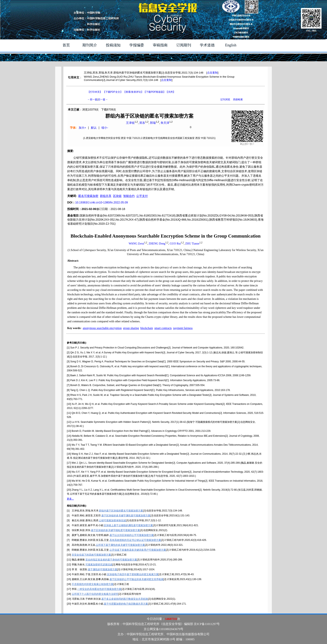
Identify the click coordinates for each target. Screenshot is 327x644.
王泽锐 (130, 123)
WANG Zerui (137, 244)
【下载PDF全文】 (113, 92)
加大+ (82, 128)
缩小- (105, 128)
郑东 (142, 123)
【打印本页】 (95, 92)
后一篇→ (103, 99)
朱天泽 (165, 123)
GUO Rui (175, 244)
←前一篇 (92, 99)
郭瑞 (153, 123)
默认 (94, 128)
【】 (133, 92)
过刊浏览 (225, 99)
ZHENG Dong (157, 244)
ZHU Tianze (192, 244)
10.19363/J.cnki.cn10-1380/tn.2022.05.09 (102, 202)
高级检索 (238, 99)
